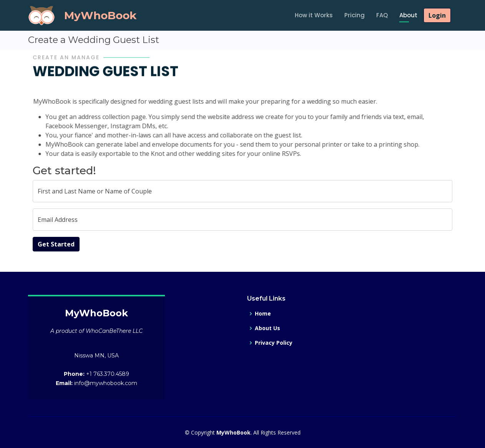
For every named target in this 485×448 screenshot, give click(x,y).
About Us (267, 328)
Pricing (355, 15)
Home (263, 314)
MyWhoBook (100, 15)
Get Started (56, 244)
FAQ (382, 15)
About (408, 15)
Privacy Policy (274, 343)
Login (437, 15)
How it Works (314, 15)
